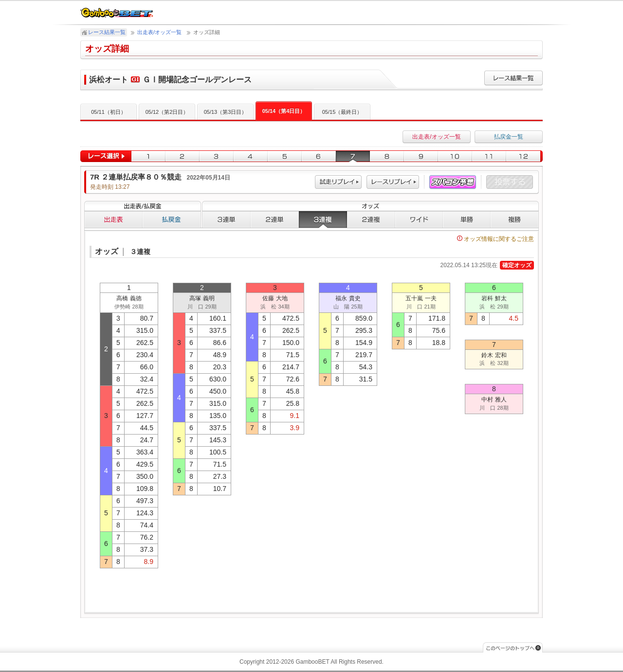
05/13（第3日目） (226, 112)
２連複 (371, 219)
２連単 (275, 219)
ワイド (419, 219)
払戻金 (172, 219)
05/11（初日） (109, 112)
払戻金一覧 (509, 137)
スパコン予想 (453, 182)
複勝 (515, 219)
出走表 (113, 219)
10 (455, 156)
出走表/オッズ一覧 (159, 32)
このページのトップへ (513, 647)
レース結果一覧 (107, 32)
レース (393, 182)
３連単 (226, 219)
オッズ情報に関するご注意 (495, 239)
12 (524, 156)
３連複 (323, 219)
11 (489, 156)
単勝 (467, 219)
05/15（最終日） (342, 112)
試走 (338, 182)
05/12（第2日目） (167, 112)
